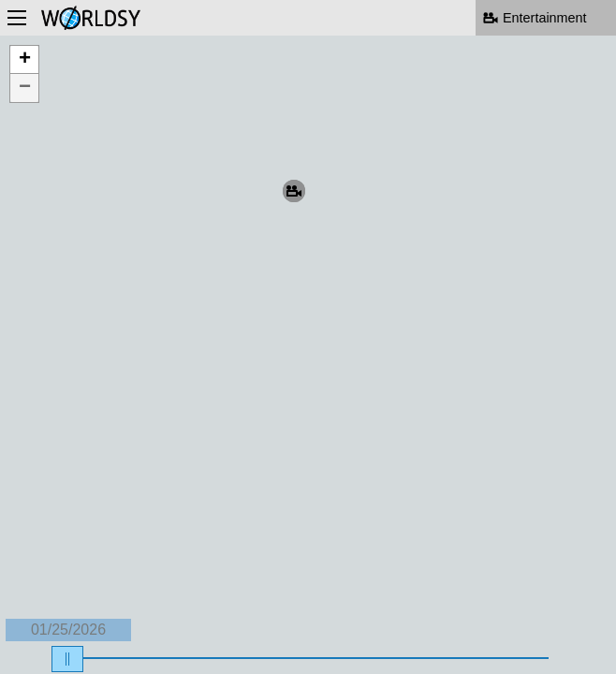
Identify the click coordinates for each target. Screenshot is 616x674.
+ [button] (25, 60)
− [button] (25, 88)
